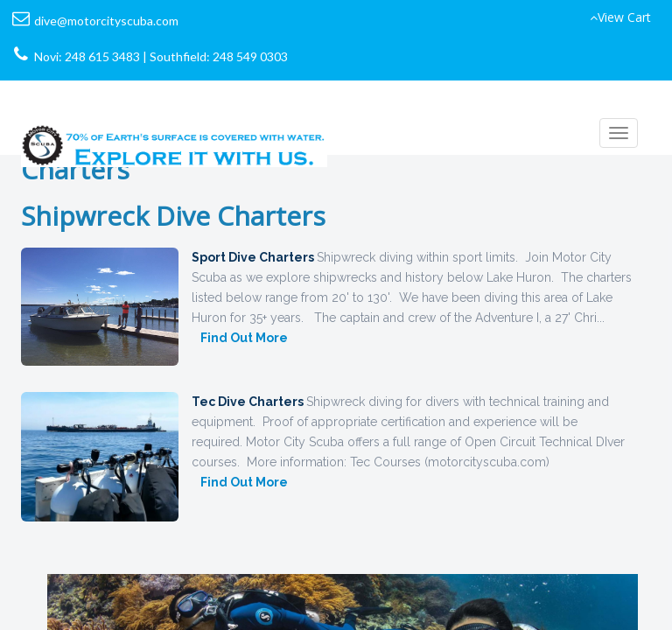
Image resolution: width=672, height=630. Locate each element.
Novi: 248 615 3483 (87, 56)
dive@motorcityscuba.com (106, 21)
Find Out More (244, 338)
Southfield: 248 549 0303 (219, 56)
